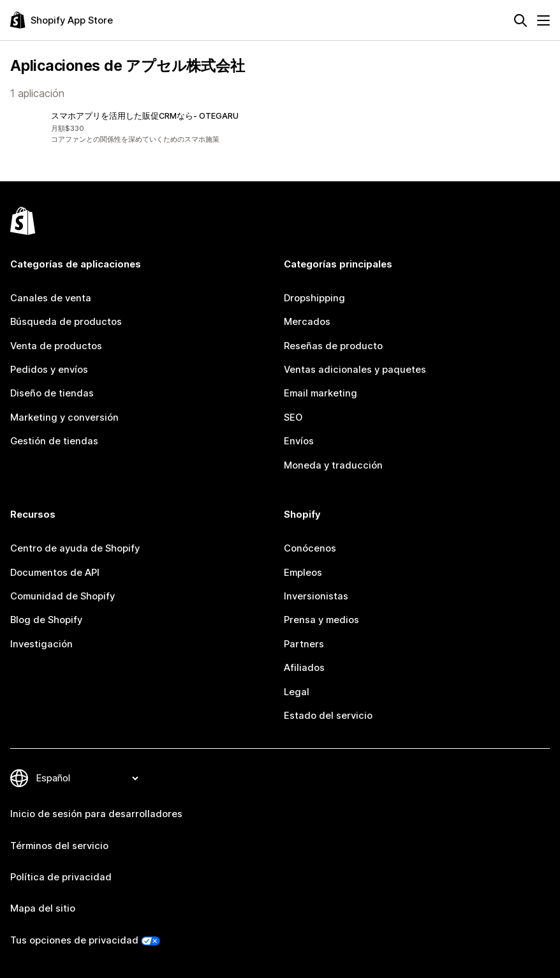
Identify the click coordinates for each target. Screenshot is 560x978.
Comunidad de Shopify (63, 596)
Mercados (307, 322)
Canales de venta (51, 298)
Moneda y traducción (333, 465)
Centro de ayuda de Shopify (75, 548)
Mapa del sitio (43, 908)
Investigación (41, 644)
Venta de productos (56, 346)
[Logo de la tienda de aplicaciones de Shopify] (62, 20)
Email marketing (321, 393)
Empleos (303, 573)
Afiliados (304, 668)
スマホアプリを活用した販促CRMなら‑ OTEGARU (145, 116)
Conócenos (310, 548)
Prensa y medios (321, 620)
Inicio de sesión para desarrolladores (96, 814)
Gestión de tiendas (54, 441)
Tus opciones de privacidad (74, 940)
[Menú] (543, 20)
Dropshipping (314, 298)
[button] (143, 128)
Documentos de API (55, 573)
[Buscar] (520, 20)
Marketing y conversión (64, 418)
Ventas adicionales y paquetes (355, 370)
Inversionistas (316, 596)
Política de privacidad (61, 877)
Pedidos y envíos (49, 370)
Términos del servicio (59, 846)
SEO (293, 418)
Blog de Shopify (46, 620)
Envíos (299, 441)
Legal (297, 692)
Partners (304, 644)
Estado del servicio (328, 716)
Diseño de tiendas (52, 393)
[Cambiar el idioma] (87, 778)
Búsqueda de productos (66, 322)
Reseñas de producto (333, 346)
